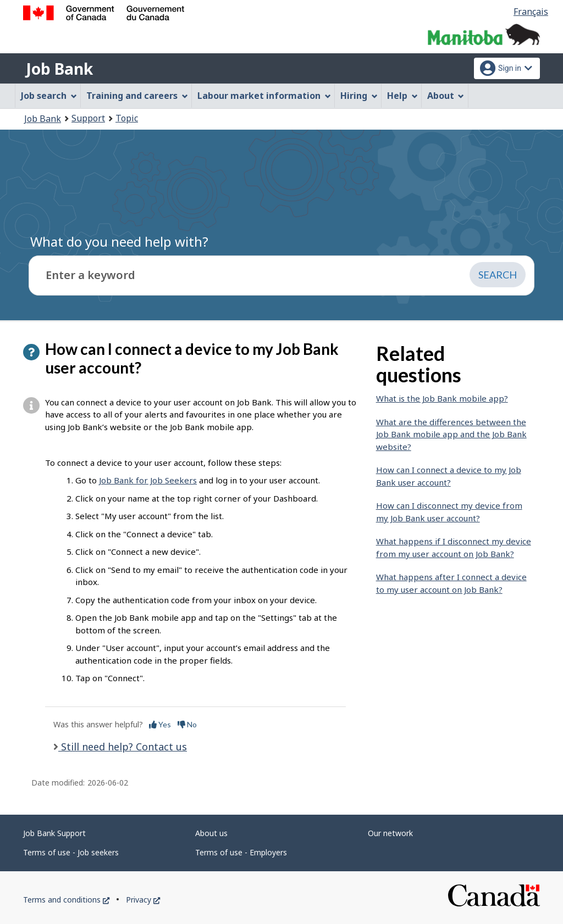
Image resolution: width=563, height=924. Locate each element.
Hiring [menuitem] (359, 96)
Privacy (143, 900)
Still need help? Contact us (123, 747)
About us (211, 833)
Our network (390, 833)
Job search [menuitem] (49, 96)
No (187, 724)
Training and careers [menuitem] (137, 96)
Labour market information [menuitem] (264, 96)
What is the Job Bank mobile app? (442, 398)
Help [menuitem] (402, 96)
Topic (127, 118)
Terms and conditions (66, 900)
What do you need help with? (119, 241)
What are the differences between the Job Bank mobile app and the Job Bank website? (451, 434)
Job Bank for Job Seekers (148, 480)
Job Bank (59, 69)
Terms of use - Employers (241, 852)
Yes (160, 724)
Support (88, 118)
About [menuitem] (446, 96)
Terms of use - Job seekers (71, 852)
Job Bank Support (54, 833)
